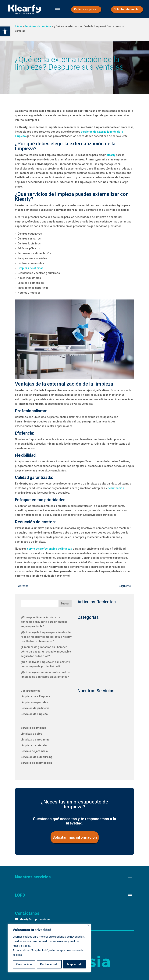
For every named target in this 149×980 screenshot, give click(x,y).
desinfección (116, 490)
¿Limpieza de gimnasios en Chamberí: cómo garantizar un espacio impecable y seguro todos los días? (46, 654)
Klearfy (111, 157)
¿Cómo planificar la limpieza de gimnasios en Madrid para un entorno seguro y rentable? (44, 624)
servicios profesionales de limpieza (50, 551)
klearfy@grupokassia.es (35, 922)
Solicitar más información (75, 840)
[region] (49, 948)
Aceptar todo (74, 964)
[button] (5, 31)
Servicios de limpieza (38, 29)
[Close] (88, 925)
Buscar (65, 606)
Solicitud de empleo (126, 9)
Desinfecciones (30, 693)
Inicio (18, 29)
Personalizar (24, 964)
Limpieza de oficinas (30, 270)
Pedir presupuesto (85, 9)
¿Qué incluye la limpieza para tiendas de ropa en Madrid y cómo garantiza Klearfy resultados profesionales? (46, 639)
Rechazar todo (49, 964)
